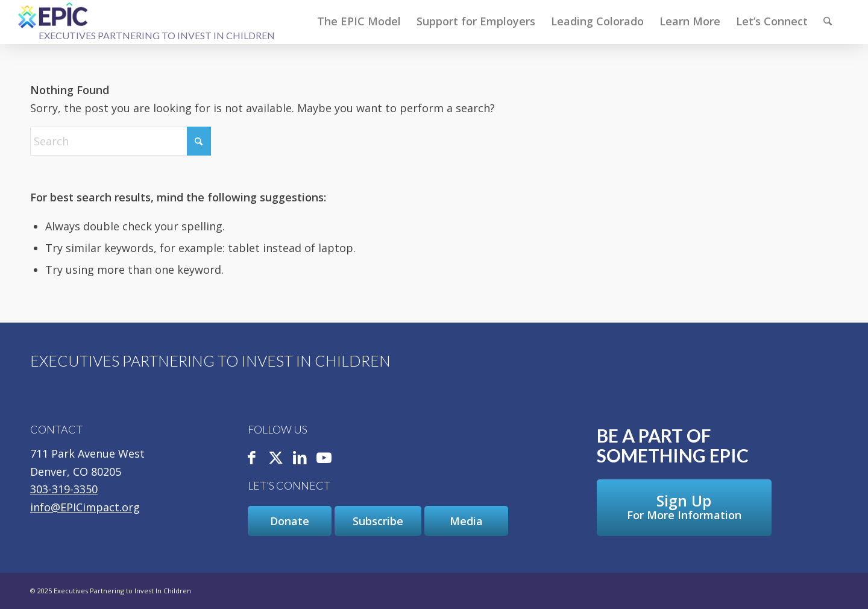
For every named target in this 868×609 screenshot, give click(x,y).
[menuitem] (359, 21)
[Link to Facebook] (251, 459)
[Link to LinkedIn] (300, 459)
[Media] (466, 521)
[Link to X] (275, 459)
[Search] (828, 21)
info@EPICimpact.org (85, 507)
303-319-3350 (64, 489)
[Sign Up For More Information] (684, 508)
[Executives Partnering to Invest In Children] (53, 15)
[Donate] (290, 521)
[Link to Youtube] (324, 459)
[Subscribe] (378, 521)
